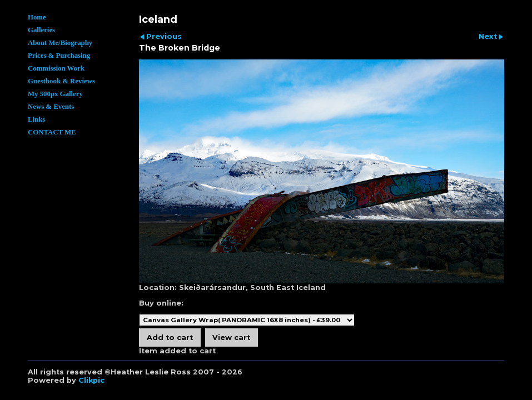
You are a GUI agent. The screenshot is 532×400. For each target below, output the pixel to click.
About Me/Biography (60, 43)
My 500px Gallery (55, 94)
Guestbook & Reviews (61, 81)
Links (36, 119)
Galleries (41, 30)
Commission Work (56, 68)
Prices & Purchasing (59, 56)
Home (37, 17)
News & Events (51, 107)
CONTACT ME (52, 132)
